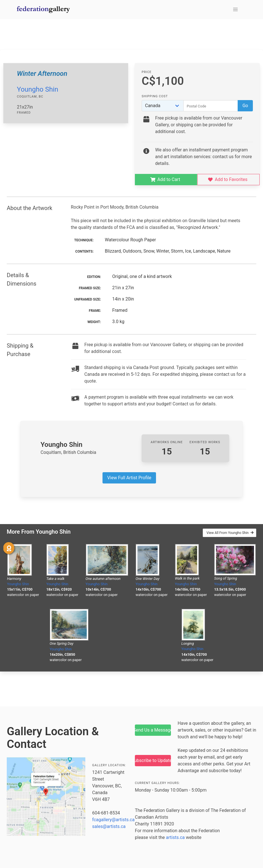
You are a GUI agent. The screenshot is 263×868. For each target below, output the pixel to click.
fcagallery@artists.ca (113, 820)
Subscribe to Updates (153, 760)
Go (245, 106)
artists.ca (175, 837)
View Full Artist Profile (129, 478)
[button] (235, 10)
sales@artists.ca (109, 826)
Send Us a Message (153, 730)
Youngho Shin (38, 89)
